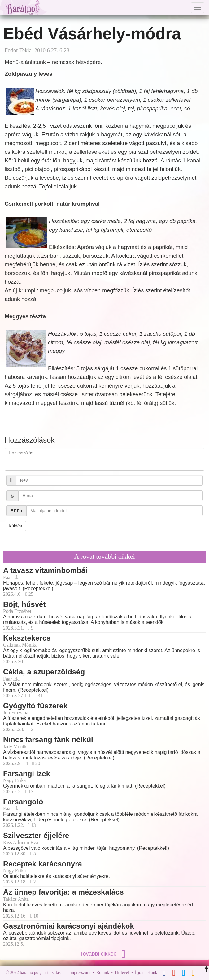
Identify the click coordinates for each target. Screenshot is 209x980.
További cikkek (104, 954)
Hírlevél (122, 972)
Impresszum (80, 972)
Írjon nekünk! (147, 972)
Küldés (15, 526)
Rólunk (103, 972)
